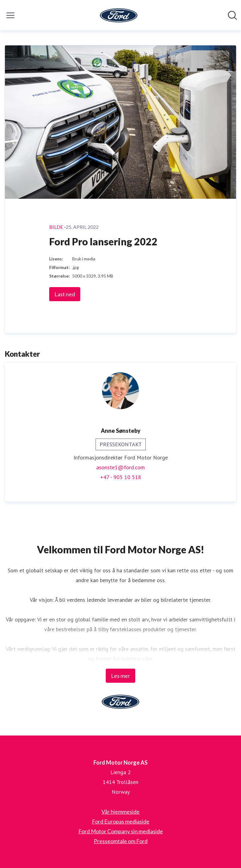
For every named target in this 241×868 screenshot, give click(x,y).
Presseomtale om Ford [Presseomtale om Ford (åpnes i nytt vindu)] (121, 841)
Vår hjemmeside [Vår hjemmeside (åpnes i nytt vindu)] (120, 812)
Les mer (120, 676)
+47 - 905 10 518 (121, 477)
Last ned (65, 294)
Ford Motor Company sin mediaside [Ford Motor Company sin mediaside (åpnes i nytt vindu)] (121, 831)
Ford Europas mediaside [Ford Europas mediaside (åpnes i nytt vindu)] (121, 821)
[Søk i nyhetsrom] (232, 15)
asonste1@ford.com (120, 467)
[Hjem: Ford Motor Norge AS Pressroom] (119, 15)
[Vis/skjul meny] (10, 15)
